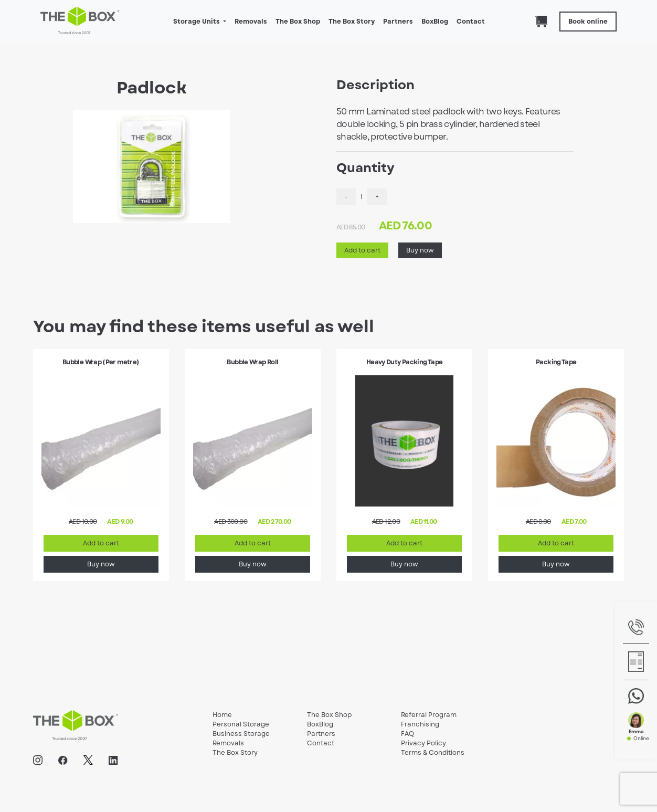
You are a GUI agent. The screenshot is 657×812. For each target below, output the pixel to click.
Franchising (420, 724)
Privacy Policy (423, 743)
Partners (398, 22)
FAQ (407, 734)
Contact (471, 22)
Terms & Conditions (433, 753)
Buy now (420, 250)
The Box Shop (298, 22)
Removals (251, 22)
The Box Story (352, 22)
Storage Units (197, 22)
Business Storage (241, 734)
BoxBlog (435, 22)
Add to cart (362, 250)
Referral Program (429, 715)
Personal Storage (241, 724)
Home (222, 715)
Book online (588, 22)
